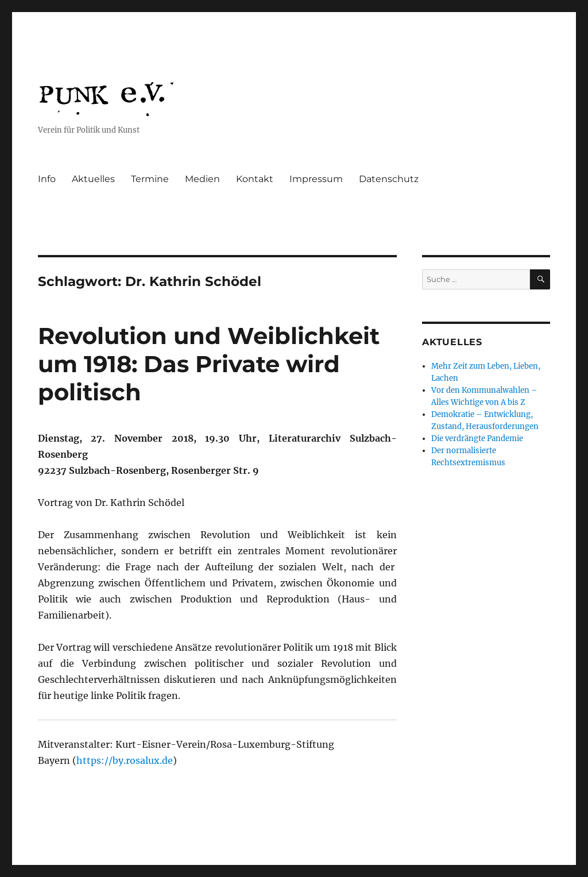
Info (47, 179)
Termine (150, 179)
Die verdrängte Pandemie (477, 438)
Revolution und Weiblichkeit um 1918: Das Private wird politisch (209, 364)
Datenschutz (389, 179)
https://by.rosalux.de (125, 760)
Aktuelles (93, 179)
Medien (202, 179)
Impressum (316, 179)
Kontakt (255, 179)
